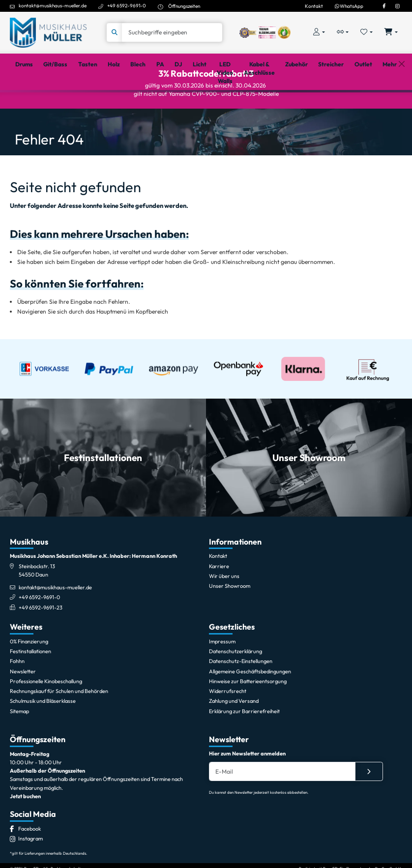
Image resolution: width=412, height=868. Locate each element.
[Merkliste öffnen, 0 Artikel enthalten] (367, 33)
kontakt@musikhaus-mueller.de (53, 5)
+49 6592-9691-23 (41, 642)
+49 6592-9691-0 (127, 5)
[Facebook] (384, 6)
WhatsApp (349, 6)
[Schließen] (402, 103)
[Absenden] (369, 806)
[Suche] (172, 32)
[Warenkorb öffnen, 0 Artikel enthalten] (391, 33)
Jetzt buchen (25, 831)
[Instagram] (397, 6)
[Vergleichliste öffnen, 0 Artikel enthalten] (343, 33)
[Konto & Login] (319, 33)
